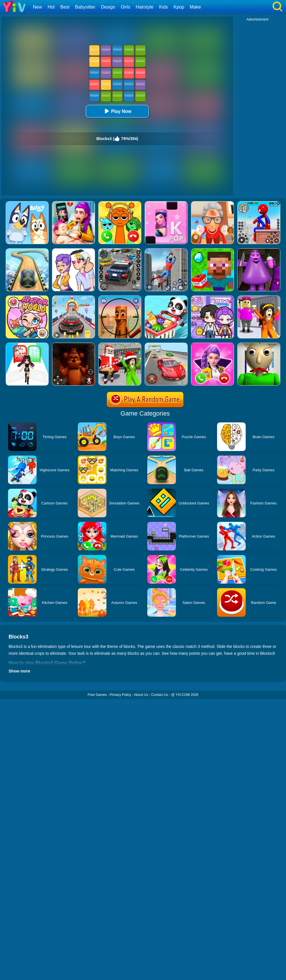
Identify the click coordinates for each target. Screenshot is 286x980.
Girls (125, 7)
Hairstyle (145, 7)
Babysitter (85, 7)
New (37, 7)
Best (65, 7)
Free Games (97, 695)
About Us (141, 695)
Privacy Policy (121, 695)
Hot (51, 7)
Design (108, 7)
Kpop (179, 7)
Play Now (117, 111)
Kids (163, 7)
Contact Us (160, 695)
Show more (19, 671)
